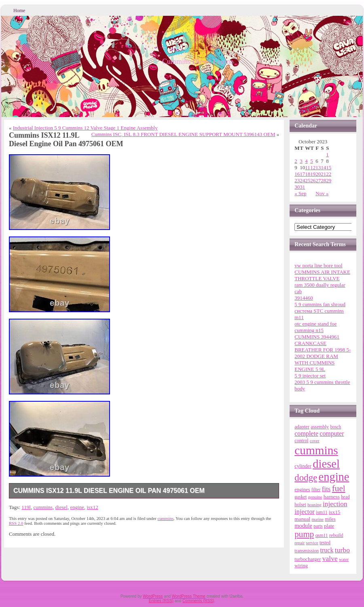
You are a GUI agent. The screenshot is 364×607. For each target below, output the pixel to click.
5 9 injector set (310, 376)
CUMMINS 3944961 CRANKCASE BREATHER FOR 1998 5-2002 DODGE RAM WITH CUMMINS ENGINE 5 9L (323, 353)
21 (323, 174)
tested (325, 543)
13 (318, 167)
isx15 (334, 512)
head (345, 497)
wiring (301, 566)
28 (323, 180)
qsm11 (322, 535)
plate (329, 526)
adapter (302, 427)
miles (330, 519)
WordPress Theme (189, 596)
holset (300, 505)
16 (297, 174)
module (303, 526)
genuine (315, 497)
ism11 (322, 512)
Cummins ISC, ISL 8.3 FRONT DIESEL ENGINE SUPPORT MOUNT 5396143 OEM (183, 134)
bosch (335, 427)
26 (313, 180)
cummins (43, 507)
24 (302, 180)
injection (335, 504)
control (301, 441)
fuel (339, 488)
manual (302, 519)
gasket (301, 497)
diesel (61, 507)
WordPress (153, 596)
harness (332, 497)
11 (308, 167)
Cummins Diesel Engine (198, 62)
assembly (320, 427)
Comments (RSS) (198, 601)
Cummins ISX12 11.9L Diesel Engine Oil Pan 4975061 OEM (109, 491)
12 (313, 167)
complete (306, 433)
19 (313, 174)
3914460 (304, 298)
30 (297, 187)
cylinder (303, 466)
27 (318, 180)
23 (297, 180)
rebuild (336, 535)
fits (326, 489)
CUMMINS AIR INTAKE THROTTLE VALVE (322, 275)
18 (308, 174)
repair (299, 543)
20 (318, 174)
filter (316, 490)
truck (327, 550)
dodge (306, 478)
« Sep (300, 193)
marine (318, 519)
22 (329, 174)
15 (329, 167)
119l (26, 507)
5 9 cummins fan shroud (320, 304)
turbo (342, 550)
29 (329, 180)
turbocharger (308, 559)
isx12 (93, 507)
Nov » (322, 193)
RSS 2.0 (16, 523)
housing (314, 505)
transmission (307, 551)
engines (302, 490)
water (344, 559)
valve (330, 558)
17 (302, 174)
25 (308, 180)
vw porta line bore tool (318, 265)
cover (315, 441)
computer (332, 433)
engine (77, 507)
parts (318, 526)
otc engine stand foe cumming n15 (315, 327)
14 (323, 167)
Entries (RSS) (161, 601)
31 (302, 187)
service (312, 543)
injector (305, 512)
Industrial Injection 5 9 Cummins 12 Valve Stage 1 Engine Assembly (85, 128)
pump (304, 534)
